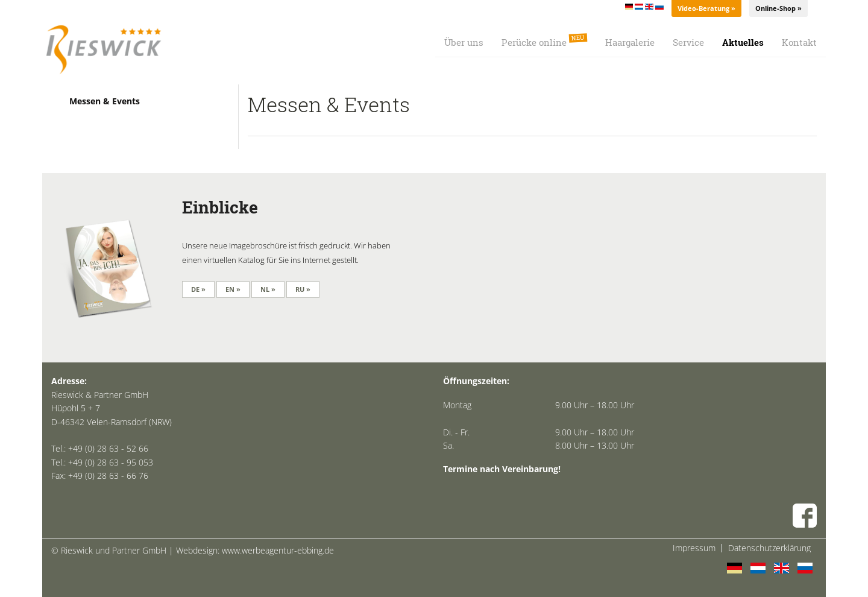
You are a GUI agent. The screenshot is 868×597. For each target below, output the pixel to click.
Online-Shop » (778, 8)
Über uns (464, 42)
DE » (198, 289)
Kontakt (799, 42)
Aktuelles (743, 42)
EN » (233, 289)
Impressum (694, 548)
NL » (268, 289)
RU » (303, 289)
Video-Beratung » (706, 8)
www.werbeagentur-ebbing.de (278, 550)
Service (688, 42)
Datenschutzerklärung (769, 548)
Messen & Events (105, 101)
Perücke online (544, 41)
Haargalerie (630, 42)
